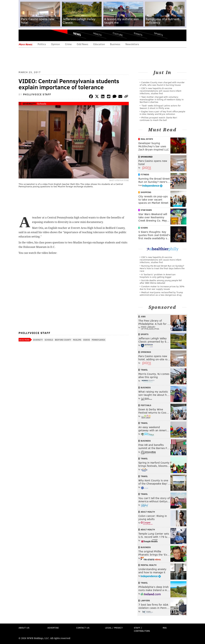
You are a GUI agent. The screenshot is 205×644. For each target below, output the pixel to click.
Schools (42, 104)
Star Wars (146, 210)
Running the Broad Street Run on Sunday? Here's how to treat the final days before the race (162, 268)
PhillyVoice (41, 35)
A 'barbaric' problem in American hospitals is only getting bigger (158, 276)
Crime (68, 44)
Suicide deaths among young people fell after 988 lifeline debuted (161, 282)
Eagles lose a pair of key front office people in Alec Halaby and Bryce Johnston (162, 113)
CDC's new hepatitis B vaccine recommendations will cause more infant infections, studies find (160, 91)
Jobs (143, 316)
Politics (42, 44)
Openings (146, 352)
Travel (144, 370)
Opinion (55, 44)
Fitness (145, 174)
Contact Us (83, 628)
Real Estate (147, 139)
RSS (165, 628)
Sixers (144, 228)
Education (99, 44)
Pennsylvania (98, 340)
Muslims (77, 340)
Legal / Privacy (114, 628)
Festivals (146, 405)
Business (115, 44)
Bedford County (63, 340)
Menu (24, 35)
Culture (118, 34)
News (77, 34)
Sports (158, 34)
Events (138, 34)
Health (97, 34)
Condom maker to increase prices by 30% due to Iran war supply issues (162, 288)
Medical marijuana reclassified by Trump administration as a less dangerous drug (161, 294)
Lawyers (145, 601)
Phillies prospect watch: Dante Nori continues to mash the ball (158, 119)
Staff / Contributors (142, 629)
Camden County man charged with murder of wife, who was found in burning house (162, 84)
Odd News (82, 44)
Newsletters (132, 44)
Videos (86, 340)
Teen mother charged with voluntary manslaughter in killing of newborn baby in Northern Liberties (162, 99)
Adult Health (148, 512)
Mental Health (149, 565)
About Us (24, 628)
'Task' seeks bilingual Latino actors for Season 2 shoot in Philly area (160, 107)
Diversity (29, 104)
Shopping (146, 192)
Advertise (53, 628)
